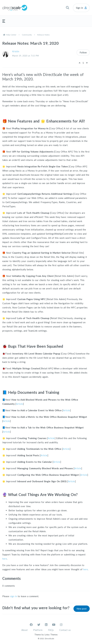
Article (20, 404)
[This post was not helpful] (87, 63)
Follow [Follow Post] (83, 52)
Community (27, 35)
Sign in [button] (79, 8)
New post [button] (82, 609)
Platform (38, 630)
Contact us (65, 630)
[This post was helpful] (79, 63)
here (5, 559)
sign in (14, 596)
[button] (67, 8)
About (24, 630)
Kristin (16, 51)
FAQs (51, 630)
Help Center (11, 35)
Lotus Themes (51, 635)
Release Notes (44, 35)
